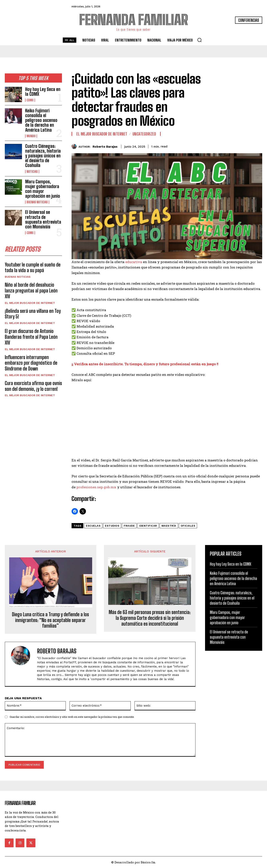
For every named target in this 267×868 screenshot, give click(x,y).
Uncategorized (144, 134)
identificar (148, 526)
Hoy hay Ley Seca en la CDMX (43, 92)
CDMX (30, 100)
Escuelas (93, 526)
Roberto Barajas (105, 147)
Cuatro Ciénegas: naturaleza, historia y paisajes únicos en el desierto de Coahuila (43, 156)
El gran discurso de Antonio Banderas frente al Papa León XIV (31, 337)
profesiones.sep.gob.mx (96, 487)
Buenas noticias (37, 202)
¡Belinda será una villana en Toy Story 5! (33, 314)
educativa (134, 262)
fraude (129, 526)
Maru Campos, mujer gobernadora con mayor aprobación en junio (43, 189)
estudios (112, 526)
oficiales (188, 526)
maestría (169, 526)
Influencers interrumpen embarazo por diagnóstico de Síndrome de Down (31, 363)
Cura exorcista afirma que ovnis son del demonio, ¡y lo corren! (33, 386)
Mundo (31, 136)
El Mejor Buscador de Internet (30, 303)
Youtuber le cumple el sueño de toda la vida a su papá (33, 268)
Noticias (32, 172)
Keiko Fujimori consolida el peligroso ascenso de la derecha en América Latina (41, 120)
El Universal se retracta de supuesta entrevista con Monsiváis (43, 219)
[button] (199, 40)
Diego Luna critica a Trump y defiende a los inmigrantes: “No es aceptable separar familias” (50, 620)
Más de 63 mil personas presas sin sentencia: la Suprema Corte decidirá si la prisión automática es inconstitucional (150, 618)
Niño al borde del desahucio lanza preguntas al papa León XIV (31, 291)
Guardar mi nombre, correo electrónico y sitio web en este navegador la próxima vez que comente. (72, 717)
